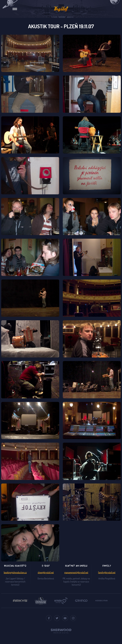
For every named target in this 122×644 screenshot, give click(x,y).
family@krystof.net (107, 572)
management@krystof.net (76, 572)
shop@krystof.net (46, 572)
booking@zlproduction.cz (15, 572)
